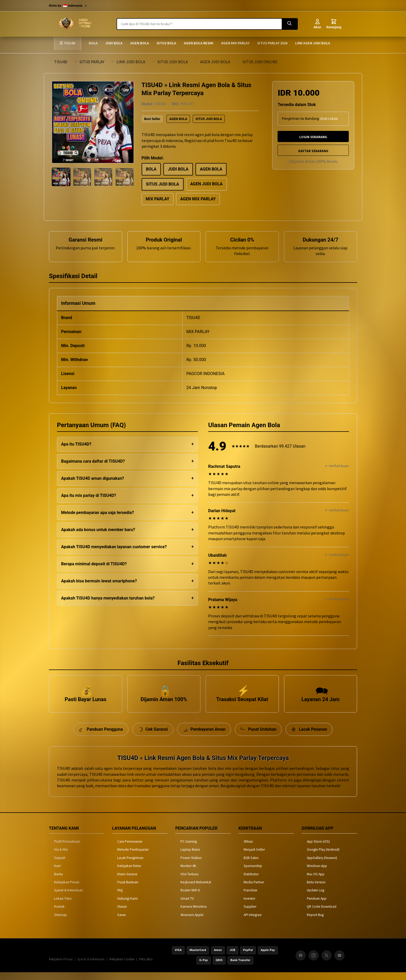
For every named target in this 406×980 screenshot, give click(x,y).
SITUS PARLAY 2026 (272, 43)
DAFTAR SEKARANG (313, 151)
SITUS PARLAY (92, 62)
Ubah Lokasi (329, 119)
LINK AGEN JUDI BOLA (313, 43)
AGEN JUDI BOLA (215, 62)
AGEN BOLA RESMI (199, 43)
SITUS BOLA (166, 43)
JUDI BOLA (114, 43)
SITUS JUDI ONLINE (260, 62)
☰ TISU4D (68, 43)
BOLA (93, 43)
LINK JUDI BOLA (131, 62)
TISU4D (61, 62)
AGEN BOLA (140, 43)
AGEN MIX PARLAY (235, 43)
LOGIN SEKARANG (313, 137)
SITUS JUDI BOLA (173, 62)
